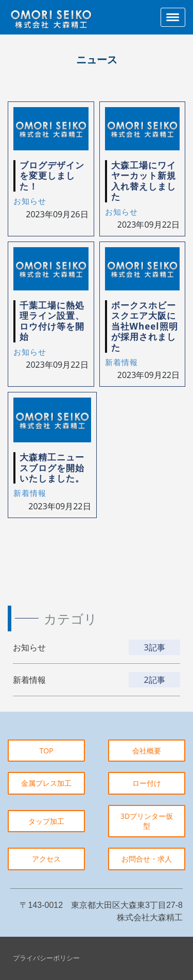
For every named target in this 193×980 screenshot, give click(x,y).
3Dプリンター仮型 (147, 821)
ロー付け (147, 783)
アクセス (46, 859)
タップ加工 (46, 821)
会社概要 (147, 751)
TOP (46, 751)
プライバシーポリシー (46, 958)
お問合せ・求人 (147, 859)
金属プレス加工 (46, 783)
